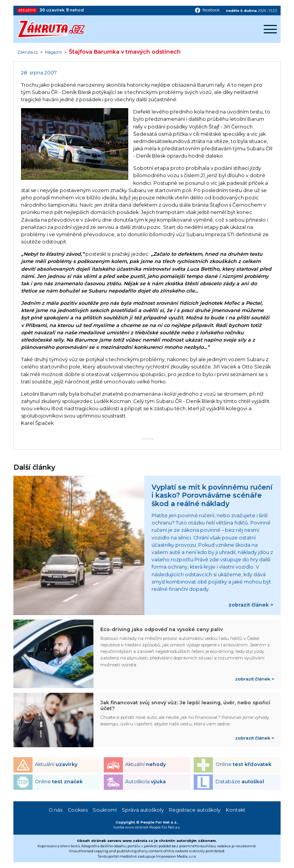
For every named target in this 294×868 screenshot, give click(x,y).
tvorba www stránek (131, 827)
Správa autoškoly (143, 810)
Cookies (78, 810)
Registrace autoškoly (195, 810)
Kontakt (236, 810)
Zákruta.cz (28, 53)
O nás (56, 810)
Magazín (53, 53)
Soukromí (105, 810)
